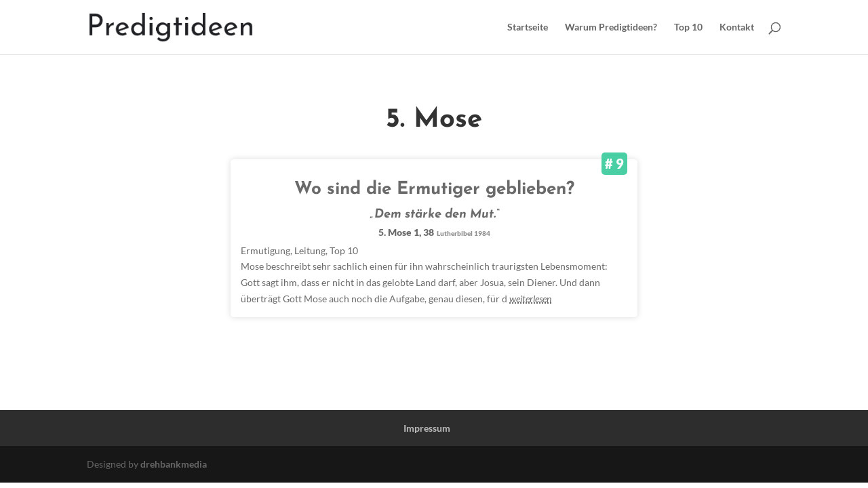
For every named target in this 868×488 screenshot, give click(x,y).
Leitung (310, 250)
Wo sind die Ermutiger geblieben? (434, 189)
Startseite (528, 27)
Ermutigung (265, 250)
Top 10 (688, 27)
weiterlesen (530, 299)
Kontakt (737, 27)
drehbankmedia (174, 464)
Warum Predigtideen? (611, 27)
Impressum (427, 428)
